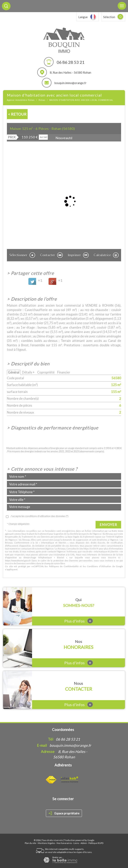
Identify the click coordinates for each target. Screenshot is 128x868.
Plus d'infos (79, 621)
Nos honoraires (64, 843)
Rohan (42, 100)
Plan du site (31, 843)
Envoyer (108, 525)
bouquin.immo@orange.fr (71, 83)
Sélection (109, 17)
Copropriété (46, 372)
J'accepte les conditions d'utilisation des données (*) (39, 516)
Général (14, 372)
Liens (76, 843)
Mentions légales (46, 843)
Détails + (28, 372)
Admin (84, 843)
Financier (64, 372)
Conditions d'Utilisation (99, 566)
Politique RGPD (96, 843)
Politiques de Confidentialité (64, 566)
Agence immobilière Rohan (21, 100)
